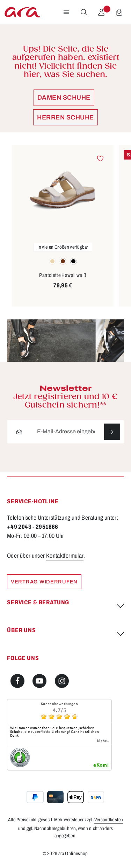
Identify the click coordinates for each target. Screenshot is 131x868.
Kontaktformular (65, 556)
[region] (65, 226)
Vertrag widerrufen (44, 582)
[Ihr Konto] (101, 12)
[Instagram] (62, 681)
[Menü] (66, 12)
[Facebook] (17, 681)
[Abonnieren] (112, 432)
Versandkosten (109, 820)
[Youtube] (39, 681)
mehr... (103, 741)
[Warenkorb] (119, 12)
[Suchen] (84, 12)
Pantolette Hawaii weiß (63, 275)
